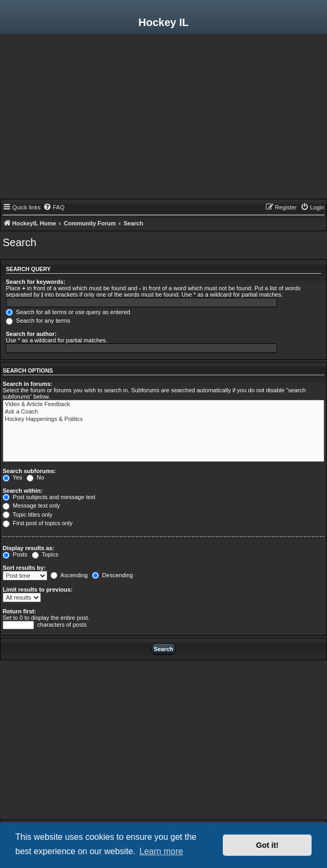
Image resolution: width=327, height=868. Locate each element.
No (35, 477)
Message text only (31, 505)
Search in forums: (28, 384)
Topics (45, 554)
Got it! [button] (267, 845)
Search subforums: (29, 471)
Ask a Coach (163, 412)
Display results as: (28, 548)
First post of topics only (38, 523)
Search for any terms (38, 321)
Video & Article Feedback (163, 404)
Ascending (69, 575)
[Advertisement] (163, 119)
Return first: (19, 611)
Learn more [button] (161, 851)
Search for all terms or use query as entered (68, 312)
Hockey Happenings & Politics (163, 419)
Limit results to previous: (37, 589)
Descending (112, 575)
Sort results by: (24, 568)
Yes (12, 477)
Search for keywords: (36, 282)
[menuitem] (54, 207)
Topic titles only (27, 515)
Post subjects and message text (49, 497)
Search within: (23, 491)
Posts (15, 554)
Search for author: (31, 334)
